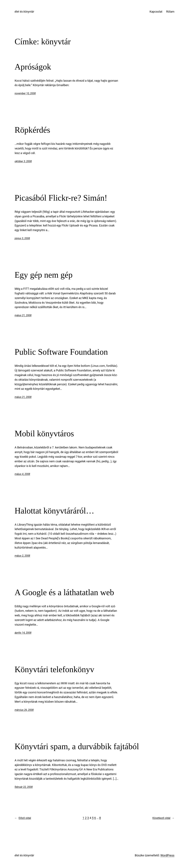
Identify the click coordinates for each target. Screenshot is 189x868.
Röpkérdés (32, 130)
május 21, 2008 (23, 315)
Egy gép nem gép (44, 275)
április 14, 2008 (23, 633)
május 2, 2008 (22, 556)
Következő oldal (163, 818)
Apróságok (33, 67)
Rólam (170, 12)
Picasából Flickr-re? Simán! (61, 198)
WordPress (167, 855)
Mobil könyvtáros (44, 434)
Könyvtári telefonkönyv (54, 669)
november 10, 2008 (25, 93)
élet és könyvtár (24, 12)
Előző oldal (23, 818)
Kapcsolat (156, 12)
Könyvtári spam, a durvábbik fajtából (77, 746)
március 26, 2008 (24, 710)
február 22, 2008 (24, 787)
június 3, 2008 (22, 238)
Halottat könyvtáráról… (54, 511)
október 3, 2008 (23, 161)
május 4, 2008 (22, 474)
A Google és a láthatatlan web (64, 592)
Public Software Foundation (61, 352)
